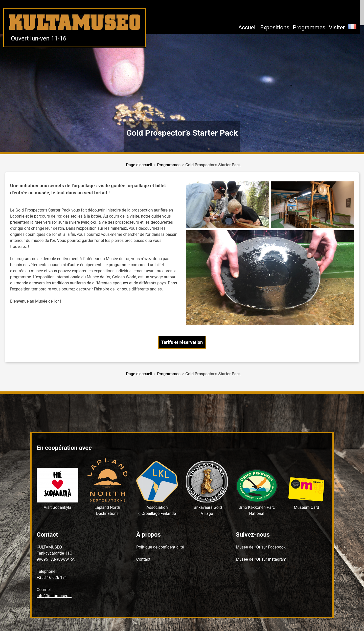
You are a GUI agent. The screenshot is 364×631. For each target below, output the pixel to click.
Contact (143, 559)
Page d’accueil (139, 165)
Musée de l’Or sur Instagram (261, 559)
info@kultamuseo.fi (54, 596)
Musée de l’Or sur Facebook (261, 547)
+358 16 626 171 (52, 577)
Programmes (309, 27)
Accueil (248, 27)
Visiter (337, 27)
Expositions (275, 27)
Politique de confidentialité (160, 547)
